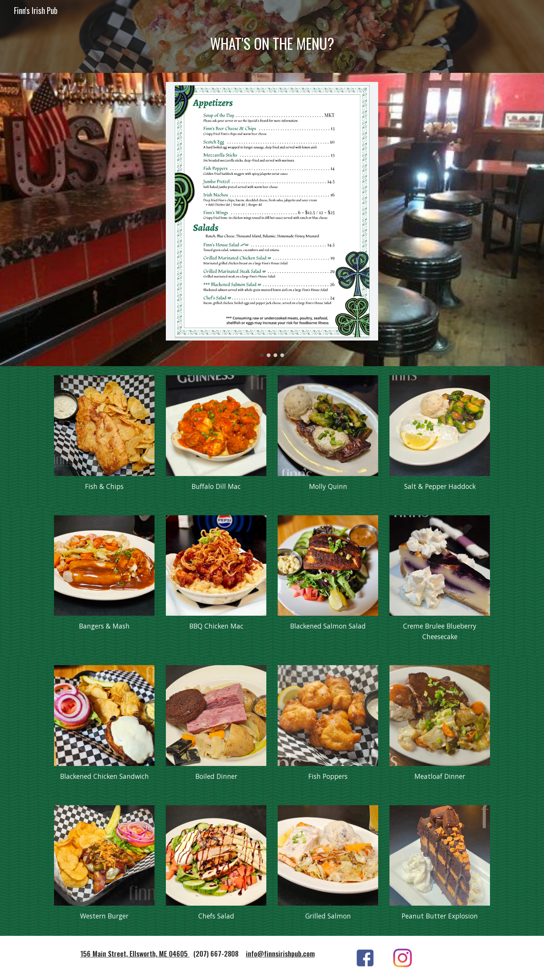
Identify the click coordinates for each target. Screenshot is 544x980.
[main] (272, 47)
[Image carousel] (272, 220)
